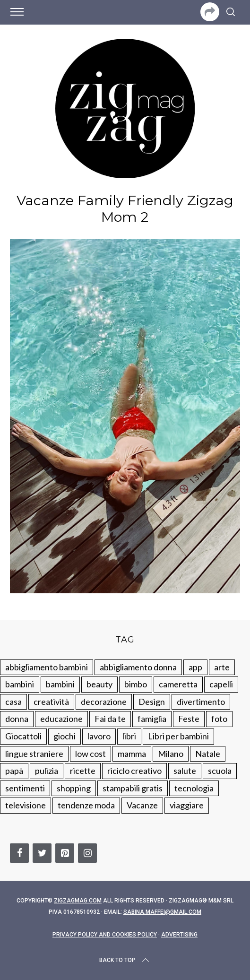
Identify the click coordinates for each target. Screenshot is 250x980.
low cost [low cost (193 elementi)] (91, 754)
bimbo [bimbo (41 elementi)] (136, 684)
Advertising (179, 935)
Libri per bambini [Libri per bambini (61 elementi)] (178, 736)
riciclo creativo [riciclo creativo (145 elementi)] (134, 771)
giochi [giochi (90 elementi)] (65, 736)
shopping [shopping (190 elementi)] (74, 788)
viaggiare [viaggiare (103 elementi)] (187, 805)
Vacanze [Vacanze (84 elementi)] (142, 805)
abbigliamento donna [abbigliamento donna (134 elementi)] (138, 667)
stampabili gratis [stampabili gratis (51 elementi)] (133, 788)
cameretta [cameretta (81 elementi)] (178, 684)
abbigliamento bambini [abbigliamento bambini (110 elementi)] (47, 667)
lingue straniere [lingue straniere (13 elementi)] (34, 754)
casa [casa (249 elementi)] (13, 702)
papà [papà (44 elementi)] (14, 771)
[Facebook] (19, 853)
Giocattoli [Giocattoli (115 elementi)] (23, 736)
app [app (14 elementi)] (195, 667)
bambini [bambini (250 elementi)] (20, 684)
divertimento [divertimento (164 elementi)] (201, 702)
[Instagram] (87, 853)
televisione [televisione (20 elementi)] (26, 805)
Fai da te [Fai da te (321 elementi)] (110, 719)
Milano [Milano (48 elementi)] (171, 754)
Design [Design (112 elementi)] (152, 702)
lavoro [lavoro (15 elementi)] (99, 736)
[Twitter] (42, 853)
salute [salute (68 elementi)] (185, 771)
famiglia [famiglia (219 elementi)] (152, 719)
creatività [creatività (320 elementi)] (51, 702)
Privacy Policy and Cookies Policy (105, 935)
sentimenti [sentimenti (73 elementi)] (25, 788)
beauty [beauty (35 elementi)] (99, 684)
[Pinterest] (65, 853)
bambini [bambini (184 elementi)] (60, 684)
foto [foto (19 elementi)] (219, 719)
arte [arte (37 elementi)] (222, 667)
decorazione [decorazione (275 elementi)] (104, 702)
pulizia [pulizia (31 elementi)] (47, 771)
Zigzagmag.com (78, 901)
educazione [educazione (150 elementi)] (61, 719)
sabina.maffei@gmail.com (162, 912)
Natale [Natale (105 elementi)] (208, 754)
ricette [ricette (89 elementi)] (83, 771)
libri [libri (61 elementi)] (129, 736)
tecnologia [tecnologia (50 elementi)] (194, 788)
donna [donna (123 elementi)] (17, 719)
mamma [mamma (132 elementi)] (132, 754)
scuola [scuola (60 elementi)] (220, 771)
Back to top (125, 960)
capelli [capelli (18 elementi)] (221, 684)
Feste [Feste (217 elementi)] (189, 719)
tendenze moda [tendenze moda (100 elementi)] (86, 805)
